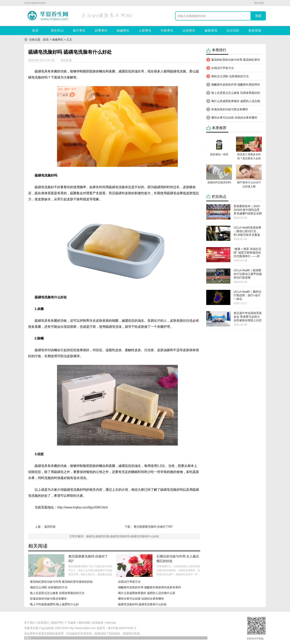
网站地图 (259, 3)
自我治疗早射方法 (129, 582)
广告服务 (70, 623)
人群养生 (145, 31)
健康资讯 (211, 31)
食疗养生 (79, 31)
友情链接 (98, 623)
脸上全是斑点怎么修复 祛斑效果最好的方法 (57, 593)
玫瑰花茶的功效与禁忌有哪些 (48, 599)
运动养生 (189, 31)
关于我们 (30, 623)
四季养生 (101, 31)
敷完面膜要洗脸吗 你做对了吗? (153, 527)
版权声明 (57, 623)
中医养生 (167, 31)
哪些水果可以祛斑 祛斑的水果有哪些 (141, 599)
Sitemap (111, 623)
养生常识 (57, 31)
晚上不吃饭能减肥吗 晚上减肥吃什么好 (54, 604)
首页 (35, 31)
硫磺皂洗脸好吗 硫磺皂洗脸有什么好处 (142, 604)
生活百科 (233, 31)
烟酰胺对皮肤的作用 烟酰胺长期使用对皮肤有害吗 (149, 587)
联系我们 (43, 623)
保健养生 (123, 31)
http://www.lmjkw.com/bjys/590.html (82, 507)
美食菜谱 (255, 31)
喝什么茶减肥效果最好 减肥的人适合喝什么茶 (147, 593)
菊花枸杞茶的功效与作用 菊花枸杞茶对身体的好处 (61, 582)
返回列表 (50, 527)
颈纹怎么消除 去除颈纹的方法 (49, 587)
